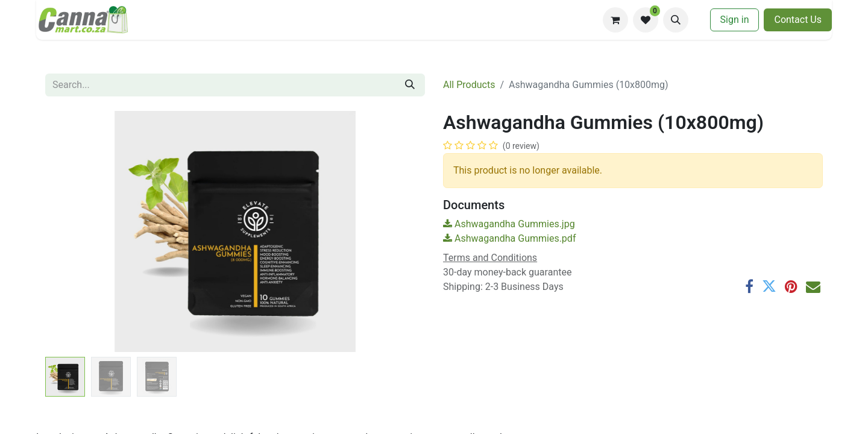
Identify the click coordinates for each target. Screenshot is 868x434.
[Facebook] (749, 286)
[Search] (410, 85)
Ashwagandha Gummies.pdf (509, 238)
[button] (676, 20)
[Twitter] (769, 286)
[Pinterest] (791, 286)
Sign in (735, 20)
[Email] (813, 286)
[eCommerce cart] (615, 20)
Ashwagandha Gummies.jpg (509, 224)
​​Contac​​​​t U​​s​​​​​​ (798, 20)
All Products (469, 85)
